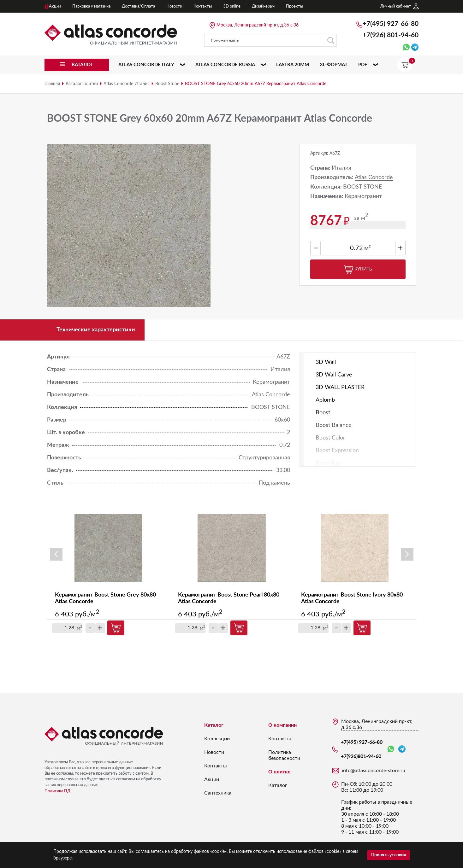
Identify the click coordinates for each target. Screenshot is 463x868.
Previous (56, 554)
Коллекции (217, 739)
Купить (358, 269)
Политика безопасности (284, 755)
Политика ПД (57, 791)
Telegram (402, 749)
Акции (212, 779)
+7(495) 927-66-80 (391, 24)
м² (368, 248)
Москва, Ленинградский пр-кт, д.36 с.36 (258, 25)
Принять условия (389, 855)
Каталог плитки (82, 84)
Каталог (214, 725)
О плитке (279, 772)
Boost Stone (167, 84)
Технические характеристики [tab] (96, 330)
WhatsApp (391, 749)
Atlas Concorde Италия (127, 84)
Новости (214, 752)
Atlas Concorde (374, 178)
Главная (52, 84)
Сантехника (218, 793)
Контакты (216, 766)
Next (407, 554)
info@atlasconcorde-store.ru (374, 771)
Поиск (331, 41)
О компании (282, 725)
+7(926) (391, 35)
